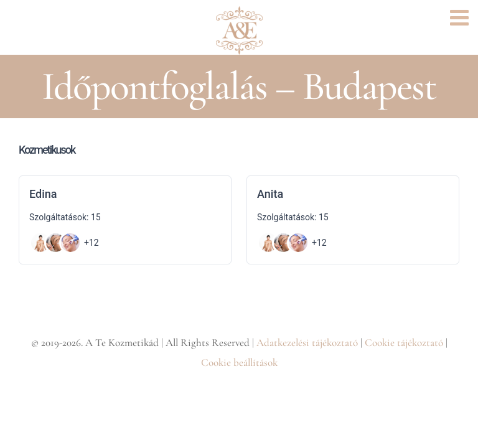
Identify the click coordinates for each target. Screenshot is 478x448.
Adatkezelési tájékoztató (307, 343)
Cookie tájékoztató (404, 343)
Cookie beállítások (239, 362)
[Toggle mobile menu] (461, 17)
